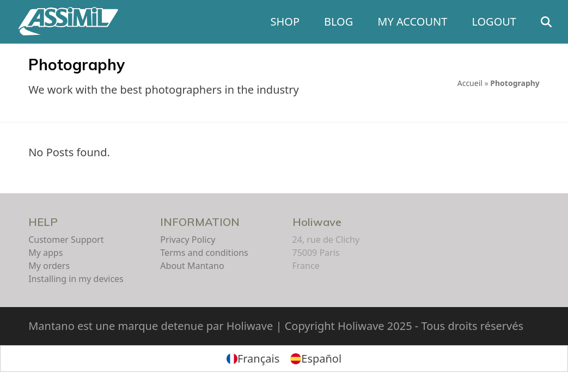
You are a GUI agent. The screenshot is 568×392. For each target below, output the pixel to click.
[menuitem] (253, 359)
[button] (546, 22)
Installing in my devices (76, 279)
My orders (49, 266)
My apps (45, 253)
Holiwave (317, 222)
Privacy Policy (188, 240)
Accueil (470, 83)
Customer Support (66, 240)
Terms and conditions (204, 253)
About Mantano (192, 266)
